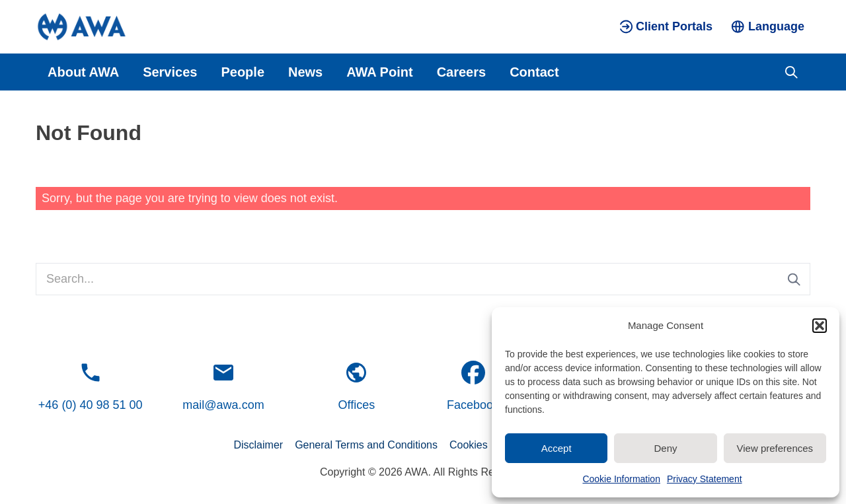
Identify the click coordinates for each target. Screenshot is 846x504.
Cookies (469, 445)
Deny (665, 448)
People (243, 72)
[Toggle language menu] (767, 27)
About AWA (83, 72)
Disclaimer (258, 445)
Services (170, 72)
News (305, 72)
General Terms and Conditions (366, 445)
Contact (534, 72)
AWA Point (379, 72)
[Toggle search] (791, 72)
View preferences (775, 448)
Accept (557, 448)
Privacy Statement (705, 479)
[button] (820, 326)
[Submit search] (794, 279)
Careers (462, 72)
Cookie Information (621, 479)
